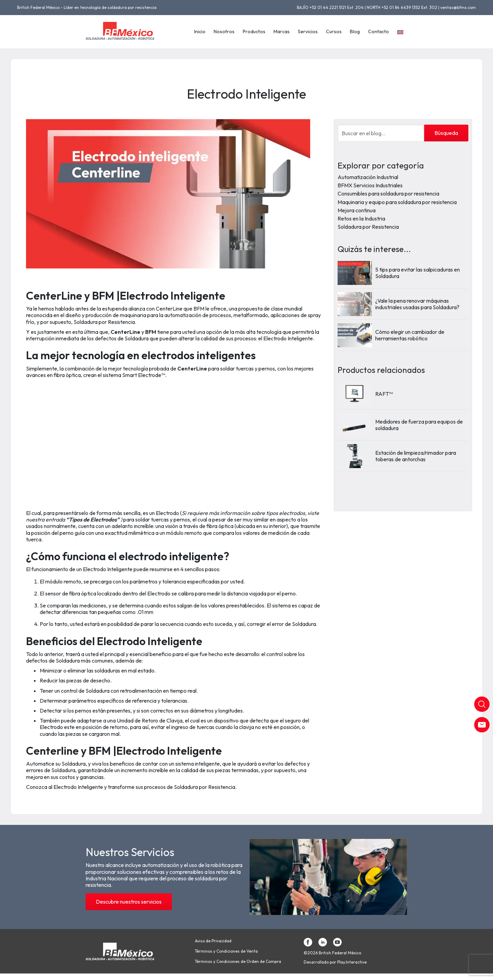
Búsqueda (446, 133)
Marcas (282, 32)
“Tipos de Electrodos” (93, 519)
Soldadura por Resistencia (368, 227)
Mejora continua (357, 210)
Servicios (308, 32)
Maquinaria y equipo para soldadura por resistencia (397, 202)
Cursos (334, 32)
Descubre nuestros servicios (129, 902)
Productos (254, 32)
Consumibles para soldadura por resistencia (388, 193)
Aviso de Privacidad (213, 941)
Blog (355, 32)
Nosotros (224, 32)
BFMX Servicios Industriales (370, 185)
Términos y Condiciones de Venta (226, 951)
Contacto (378, 32)
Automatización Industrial (368, 177)
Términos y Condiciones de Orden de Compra (238, 962)
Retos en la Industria (361, 218)
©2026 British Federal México (332, 953)
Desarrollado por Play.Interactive (335, 962)
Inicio (200, 32)
